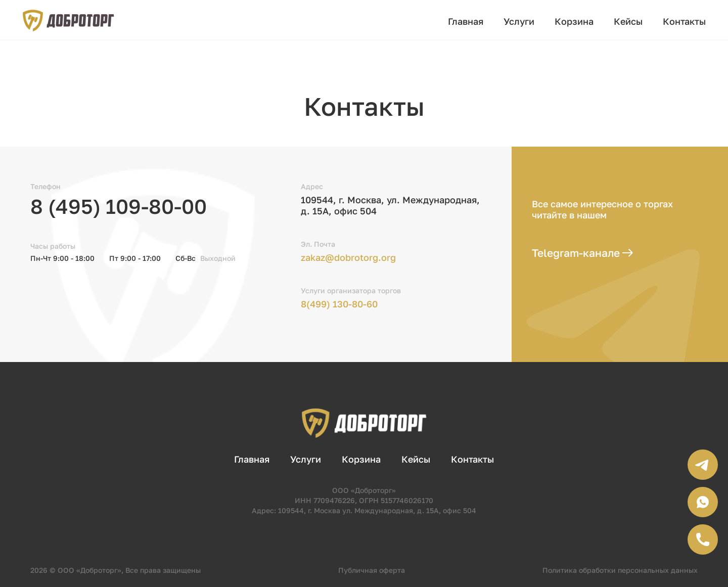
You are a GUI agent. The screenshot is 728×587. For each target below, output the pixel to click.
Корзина (574, 21)
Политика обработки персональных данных (620, 570)
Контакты (684, 21)
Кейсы (628, 21)
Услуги (519, 21)
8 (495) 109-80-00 (119, 206)
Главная (466, 21)
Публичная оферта (372, 570)
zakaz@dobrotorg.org (348, 257)
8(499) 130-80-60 (339, 304)
